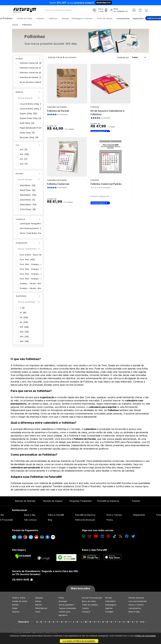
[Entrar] (119, 11)
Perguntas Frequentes (80, 503)
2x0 (24, 151)
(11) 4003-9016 (22, 581)
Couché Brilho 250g (32, 105)
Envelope (63, 603)
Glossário (24, 623)
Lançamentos (135, 610)
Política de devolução (85, 521)
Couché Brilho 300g (32, 110)
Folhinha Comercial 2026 (34, 69)
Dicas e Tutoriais (114, 517)
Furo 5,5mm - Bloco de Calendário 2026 (41, 256)
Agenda (109, 610)
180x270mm (28, 192)
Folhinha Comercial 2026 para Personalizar (43, 74)
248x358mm (28, 206)
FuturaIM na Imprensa (108, 503)
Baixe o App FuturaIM (94, 551)
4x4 (24, 165)
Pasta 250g (27, 134)
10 (23, 314)
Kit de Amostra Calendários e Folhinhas (41, 84)
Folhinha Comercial (31, 65)
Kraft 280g (27, 124)
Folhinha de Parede (32, 79)
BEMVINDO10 (104, 3)
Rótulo (38, 603)
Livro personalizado (138, 603)
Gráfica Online (19, 599)
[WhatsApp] (134, 11)
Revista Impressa (136, 599)
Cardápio (110, 613)
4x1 (24, 161)
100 (25, 329)
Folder (15, 610)
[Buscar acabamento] (28, 250)
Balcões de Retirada (25, 503)
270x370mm (28, 211)
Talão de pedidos (90, 606)
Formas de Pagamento (25, 532)
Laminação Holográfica (33, 225)
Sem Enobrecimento (32, 230)
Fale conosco (30, 521)
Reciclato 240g (29, 139)
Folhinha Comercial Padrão (106, 186)
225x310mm (28, 201)
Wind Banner (41, 610)
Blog (50, 521)
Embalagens (111, 606)
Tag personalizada (67, 610)
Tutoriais (136, 503)
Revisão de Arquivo (53, 503)
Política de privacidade (145, 636)
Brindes (109, 599)
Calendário (110, 603)
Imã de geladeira (66, 606)
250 (25, 338)
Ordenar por (123, 59)
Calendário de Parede (57, 108)
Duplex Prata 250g (31, 120)
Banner (39, 606)
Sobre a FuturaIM (56, 517)
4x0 (25, 156)
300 (25, 343)
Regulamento (139, 517)
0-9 (142, 623)
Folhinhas (95, 108)
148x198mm (28, 187)
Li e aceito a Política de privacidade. (79, 641)
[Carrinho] (146, 11)
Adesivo (16, 613)
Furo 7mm (28, 261)
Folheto (15, 606)
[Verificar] (23, 558)
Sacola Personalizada (92, 599)
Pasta (61, 599)
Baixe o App (30, 517)
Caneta (85, 610)
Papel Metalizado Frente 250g (37, 129)
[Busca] (94, 11)
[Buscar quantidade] (28, 303)
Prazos (110, 521)
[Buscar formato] (28, 181)
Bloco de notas (89, 603)
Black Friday (134, 613)
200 (25, 333)
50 (24, 324)
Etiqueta (39, 599)
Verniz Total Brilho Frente (35, 235)
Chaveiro (86, 613)
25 (24, 319)
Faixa (38, 613)
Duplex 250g (29, 115)
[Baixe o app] (102, 11)
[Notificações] (140, 11)
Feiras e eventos (136, 606)
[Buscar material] (28, 99)
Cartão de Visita (20, 603)
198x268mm (28, 197)
